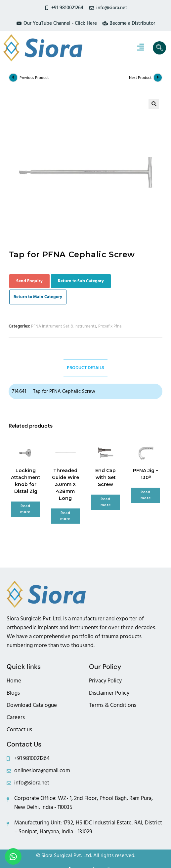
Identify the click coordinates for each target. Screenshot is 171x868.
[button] (154, 104)
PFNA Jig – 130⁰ (146, 474)
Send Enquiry (29, 281)
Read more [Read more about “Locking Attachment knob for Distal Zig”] (25, 509)
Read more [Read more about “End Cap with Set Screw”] (106, 502)
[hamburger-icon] (140, 48)
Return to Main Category (38, 297)
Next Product (140, 78)
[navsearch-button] (159, 48)
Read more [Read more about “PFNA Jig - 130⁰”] (146, 495)
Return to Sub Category (81, 281)
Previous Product (34, 78)
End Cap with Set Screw (106, 477)
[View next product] (158, 78)
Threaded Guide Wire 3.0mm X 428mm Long (65, 484)
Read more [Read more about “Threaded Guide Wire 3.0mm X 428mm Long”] (65, 516)
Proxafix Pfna (110, 326)
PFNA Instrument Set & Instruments (64, 326)
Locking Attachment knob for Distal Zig (26, 481)
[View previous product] (13, 78)
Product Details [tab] (85, 368)
